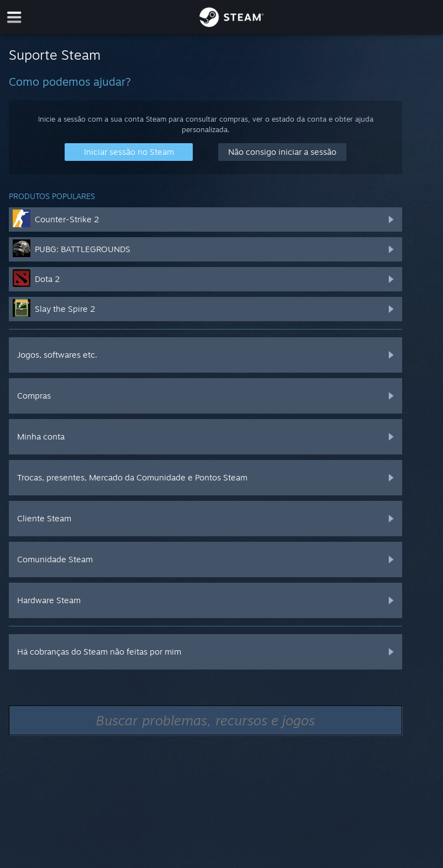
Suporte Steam (55, 55)
